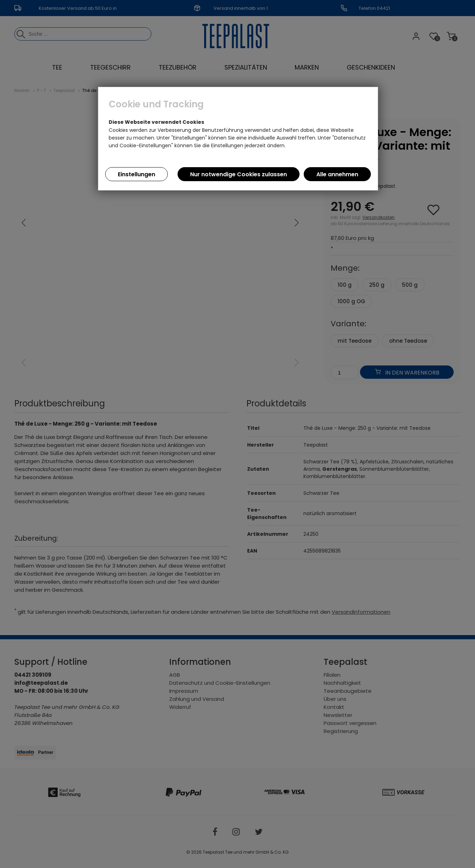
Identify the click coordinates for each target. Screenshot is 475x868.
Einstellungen (136, 174)
